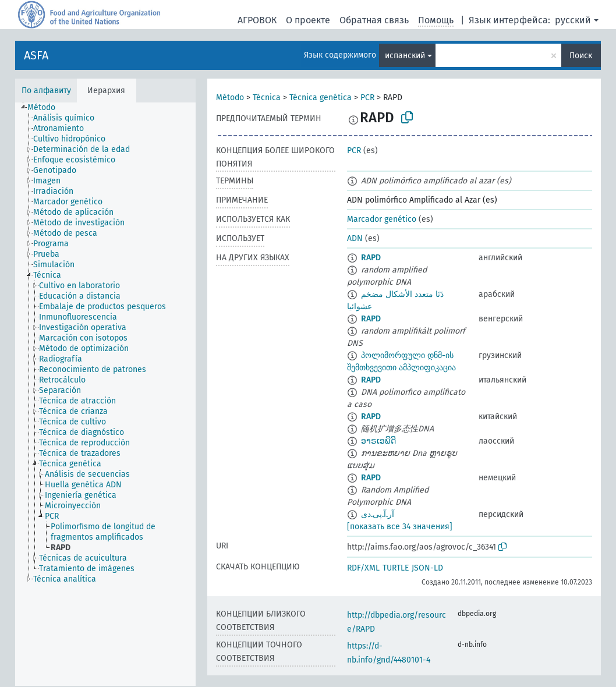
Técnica (267, 98)
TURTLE (396, 568)
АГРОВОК (257, 20)
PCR (367, 98)
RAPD (371, 258)
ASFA (36, 55)
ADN (355, 238)
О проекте (308, 20)
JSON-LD (427, 568)
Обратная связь (374, 20)
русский (573, 20)
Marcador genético (382, 219)
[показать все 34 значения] (400, 527)
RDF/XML (363, 568)
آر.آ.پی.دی (378, 514)
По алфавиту (46, 91)
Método (230, 98)
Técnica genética (321, 98)
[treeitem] (46, 108)
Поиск (581, 56)
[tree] (105, 394)
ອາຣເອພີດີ (378, 441)
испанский (405, 56)
